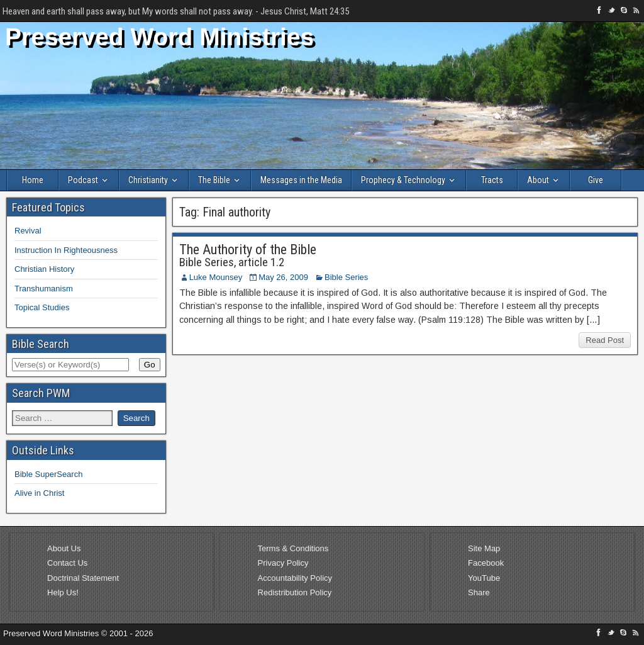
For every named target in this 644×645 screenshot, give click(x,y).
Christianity (148, 180)
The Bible (214, 180)
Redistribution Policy (295, 592)
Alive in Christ (39, 493)
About (538, 180)
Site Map (484, 548)
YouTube (484, 578)
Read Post (605, 340)
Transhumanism (44, 289)
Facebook (486, 563)
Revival (28, 231)
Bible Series (346, 277)
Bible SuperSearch (48, 474)
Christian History (44, 269)
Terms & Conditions (293, 548)
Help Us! (63, 592)
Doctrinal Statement (83, 578)
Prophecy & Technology (403, 180)
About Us (64, 548)
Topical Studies (42, 307)
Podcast (83, 180)
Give (596, 180)
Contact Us (67, 563)
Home (33, 180)
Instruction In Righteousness (66, 250)
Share (479, 592)
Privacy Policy (283, 563)
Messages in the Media (301, 180)
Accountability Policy (295, 578)
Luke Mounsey (216, 277)
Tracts (492, 180)
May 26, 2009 (283, 277)
